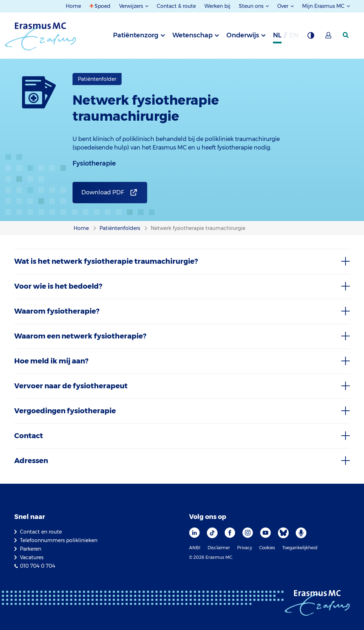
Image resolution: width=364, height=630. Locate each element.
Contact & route (176, 6)
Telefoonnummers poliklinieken (59, 540)
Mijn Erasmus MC (324, 6)
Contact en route (41, 532)
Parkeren (31, 549)
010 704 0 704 (38, 566)
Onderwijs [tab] (243, 35)
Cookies (267, 548)
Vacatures (32, 557)
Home (73, 6)
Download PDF (103, 192)
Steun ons (252, 6)
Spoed (103, 6)
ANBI (195, 548)
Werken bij (217, 6)
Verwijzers (132, 6)
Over (283, 6)
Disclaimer (219, 548)
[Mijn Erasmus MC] (329, 37)
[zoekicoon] (346, 35)
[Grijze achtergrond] (311, 37)
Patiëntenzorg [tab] (136, 35)
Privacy (245, 548)
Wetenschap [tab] (192, 35)
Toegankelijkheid (300, 548)
